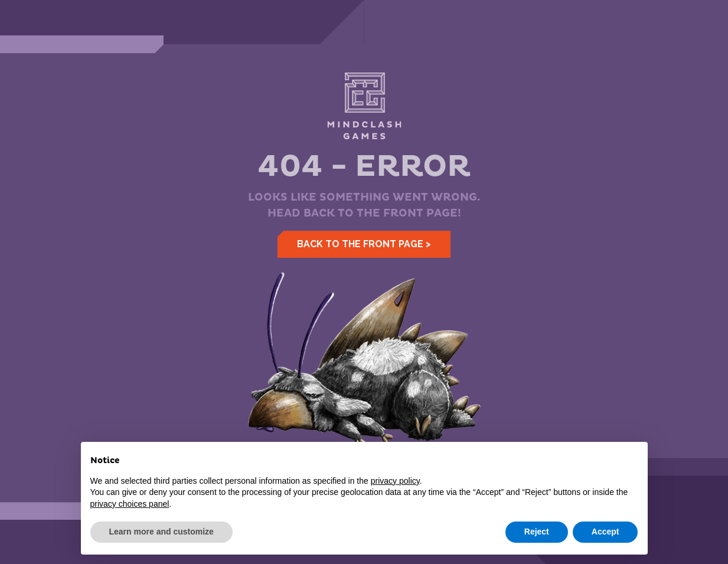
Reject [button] (537, 532)
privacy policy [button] (395, 481)
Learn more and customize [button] (161, 532)
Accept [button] (605, 532)
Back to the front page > (364, 244)
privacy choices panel (130, 504)
